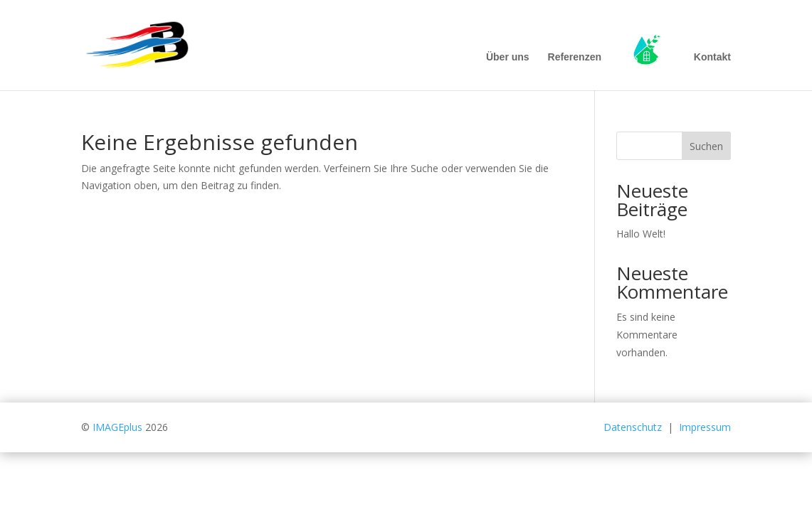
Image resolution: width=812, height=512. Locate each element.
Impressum (705, 427)
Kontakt (712, 57)
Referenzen (575, 57)
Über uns (508, 57)
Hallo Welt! (641, 234)
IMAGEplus (117, 427)
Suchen (706, 146)
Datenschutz (633, 427)
